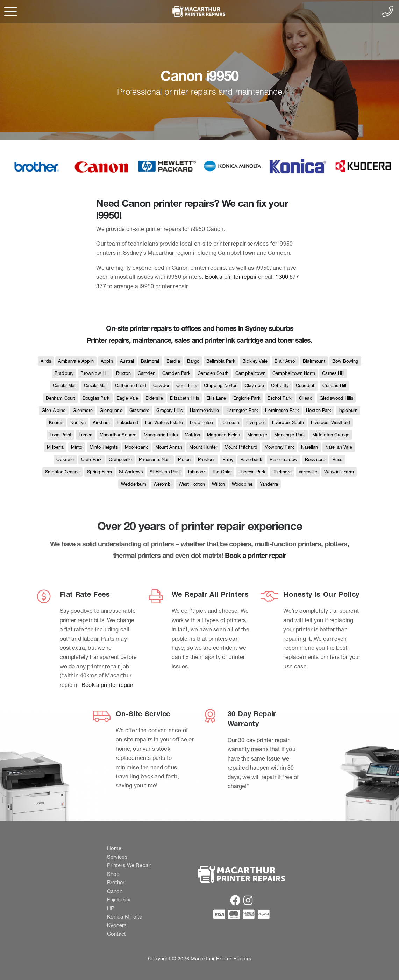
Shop (113, 874)
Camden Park (176, 373)
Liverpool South (288, 423)
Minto (77, 447)
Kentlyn (78, 423)
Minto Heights (104, 447)
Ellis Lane (216, 398)
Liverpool (255, 423)
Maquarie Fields (223, 435)
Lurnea (86, 435)
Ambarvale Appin (76, 361)
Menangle (257, 435)
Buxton (123, 373)
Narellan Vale (339, 447)
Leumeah (230, 423)
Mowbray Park (279, 447)
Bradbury (64, 373)
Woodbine (242, 484)
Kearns (56, 423)
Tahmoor (196, 472)
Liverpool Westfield (330, 423)
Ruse (337, 460)
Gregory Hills (169, 410)
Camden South (213, 373)
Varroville (308, 472)
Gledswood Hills (336, 398)
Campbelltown (250, 373)
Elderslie (154, 398)
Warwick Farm (339, 472)
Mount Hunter (203, 447)
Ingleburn (348, 410)
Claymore (254, 386)
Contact (117, 934)
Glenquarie (111, 410)
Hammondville (205, 410)
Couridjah (306, 386)
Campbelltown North (294, 373)
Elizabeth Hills (184, 398)
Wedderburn (134, 484)
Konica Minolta (125, 917)
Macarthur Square (118, 435)
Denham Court (61, 398)
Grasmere (139, 410)
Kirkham (101, 423)
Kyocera (117, 925)
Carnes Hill (333, 373)
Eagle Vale (128, 398)
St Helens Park (165, 472)
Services (117, 857)
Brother (116, 882)
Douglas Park (96, 398)
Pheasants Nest (155, 460)
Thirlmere (282, 472)
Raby (228, 460)
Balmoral (150, 361)
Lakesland (127, 423)
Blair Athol (285, 361)
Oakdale (65, 460)
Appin (107, 361)
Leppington (202, 423)
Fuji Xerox (119, 899)
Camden (147, 373)
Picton (184, 460)
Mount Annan (169, 447)
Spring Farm (100, 472)
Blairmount (314, 361)
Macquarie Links (161, 435)
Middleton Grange (331, 435)
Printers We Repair (129, 865)
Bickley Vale (255, 361)
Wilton (218, 484)
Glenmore (83, 410)
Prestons (207, 460)
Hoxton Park (319, 410)
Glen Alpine (54, 410)
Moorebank (136, 447)
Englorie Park (247, 398)
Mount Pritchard (241, 447)
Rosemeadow (284, 460)
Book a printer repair (231, 277)
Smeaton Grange (62, 472)
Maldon (192, 435)
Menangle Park (290, 435)
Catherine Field (131, 386)
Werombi (163, 484)
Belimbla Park (221, 361)
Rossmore (315, 460)
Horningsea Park (282, 410)
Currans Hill (334, 386)
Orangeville (120, 460)
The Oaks (222, 472)
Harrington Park (242, 410)
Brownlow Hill (95, 373)
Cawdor (161, 386)
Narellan (309, 447)
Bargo (193, 361)
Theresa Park (252, 472)
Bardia (173, 361)
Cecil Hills (187, 386)
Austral (127, 361)
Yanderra (269, 484)
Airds (46, 361)
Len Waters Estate (164, 423)
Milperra (55, 447)
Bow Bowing (345, 361)
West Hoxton (192, 484)
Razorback (251, 460)
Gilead (306, 398)
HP (111, 908)
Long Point (61, 435)
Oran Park (91, 460)
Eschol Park (280, 398)
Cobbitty (280, 386)
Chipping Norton (221, 386)
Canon (115, 891)
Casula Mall (65, 386)
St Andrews (131, 472)
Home (114, 848)
